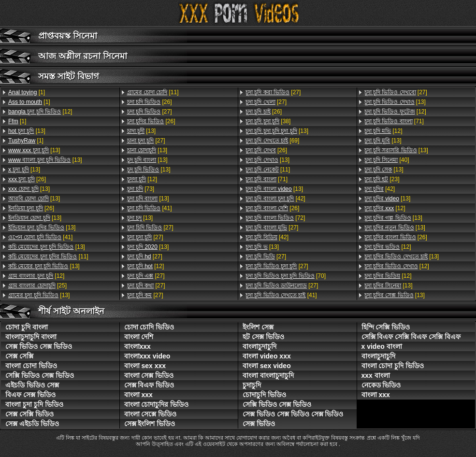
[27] (150, 112)
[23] (382, 179)
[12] (40, 112)
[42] (275, 199)
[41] (40, 237)
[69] (272, 141)
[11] (48, 257)
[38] (268, 121)
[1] (27, 92)
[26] (27, 179)
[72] (275, 218)
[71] (267, 179)
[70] (286, 276)
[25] (37, 286)
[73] (141, 189)
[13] (27, 131)
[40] (387, 160)
